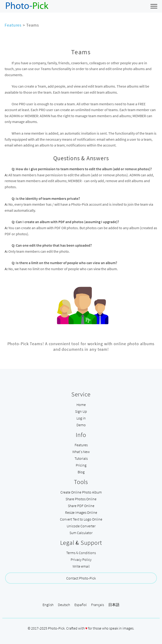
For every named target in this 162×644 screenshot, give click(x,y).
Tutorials (81, 458)
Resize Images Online (81, 512)
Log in (81, 418)
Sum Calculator (81, 533)
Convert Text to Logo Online (81, 519)
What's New (81, 452)
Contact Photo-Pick (81, 578)
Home (81, 405)
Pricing (81, 465)
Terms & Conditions (81, 553)
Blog (81, 472)
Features (13, 25)
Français (98, 605)
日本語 (114, 605)
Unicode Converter (81, 526)
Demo (81, 425)
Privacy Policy (81, 559)
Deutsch (64, 605)
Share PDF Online (81, 506)
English (48, 605)
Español (81, 605)
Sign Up (81, 411)
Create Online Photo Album (81, 492)
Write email (81, 566)
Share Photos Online (81, 499)
